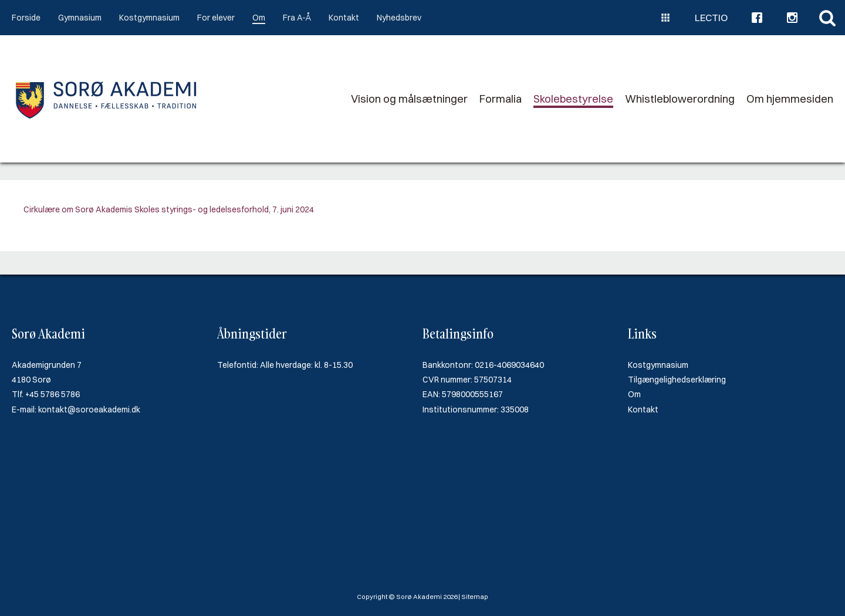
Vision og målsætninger (409, 99)
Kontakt (344, 18)
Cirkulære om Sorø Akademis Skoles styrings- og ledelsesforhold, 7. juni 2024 (169, 209)
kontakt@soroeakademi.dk (89, 409)
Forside (26, 18)
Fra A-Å (297, 18)
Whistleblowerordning (680, 99)
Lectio (711, 18)
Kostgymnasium (149, 18)
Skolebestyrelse (573, 99)
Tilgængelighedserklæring (677, 380)
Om (259, 18)
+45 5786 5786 (53, 394)
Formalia (501, 99)
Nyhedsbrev (399, 18)
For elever (216, 18)
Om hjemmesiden (790, 99)
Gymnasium (80, 18)
